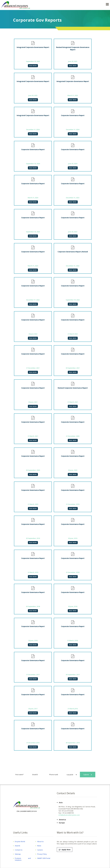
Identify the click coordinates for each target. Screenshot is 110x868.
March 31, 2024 (33, 198)
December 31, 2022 (73, 266)
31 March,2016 (73, 709)
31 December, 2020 (73, 436)
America (62, 820)
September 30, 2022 (73, 300)
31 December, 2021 (33, 368)
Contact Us (19, 850)
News (39, 846)
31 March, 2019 (33, 572)
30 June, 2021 (33, 402)
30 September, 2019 (33, 538)
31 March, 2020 (33, 504)
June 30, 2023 (73, 232)
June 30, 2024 (73, 164)
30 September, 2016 (73, 743)
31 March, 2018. (73, 640)
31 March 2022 (73, 334)
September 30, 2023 (33, 232)
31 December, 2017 (33, 675)
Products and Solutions (23, 859)
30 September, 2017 (73, 675)
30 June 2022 (33, 334)
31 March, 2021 (73, 402)
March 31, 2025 (73, 95)
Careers (40, 850)
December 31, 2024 (33, 130)
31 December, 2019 (73, 504)
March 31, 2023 (33, 266)
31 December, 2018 (73, 572)
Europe (62, 823)
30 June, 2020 (73, 470)
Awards (17, 846)
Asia (61, 802)
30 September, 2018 (33, 606)
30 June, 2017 (33, 709)
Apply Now (65, 850)
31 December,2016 (33, 743)
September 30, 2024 (33, 164)
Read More (33, 66)
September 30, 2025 (33, 61)
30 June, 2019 (73, 538)
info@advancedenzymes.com (69, 815)
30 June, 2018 (73, 606)
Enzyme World (20, 841)
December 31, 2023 (73, 198)
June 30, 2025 (73, 61)
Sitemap (18, 854)
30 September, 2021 (73, 368)
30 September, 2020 (33, 470)
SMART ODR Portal (44, 858)
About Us (40, 841)
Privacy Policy (42, 854)
